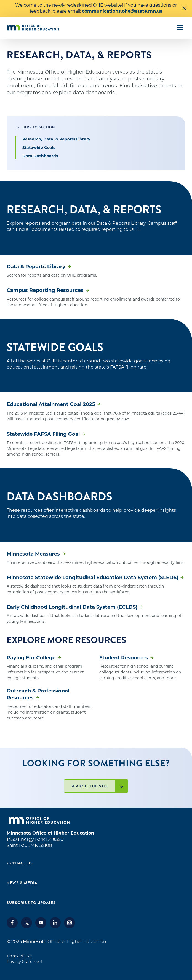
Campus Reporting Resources (45, 290)
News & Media (22, 883)
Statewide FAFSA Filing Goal (43, 434)
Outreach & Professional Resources (38, 694)
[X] (26, 927)
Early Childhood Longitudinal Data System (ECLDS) (72, 607)
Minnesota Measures (33, 554)
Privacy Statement (25, 962)
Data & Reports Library (36, 267)
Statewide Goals (39, 148)
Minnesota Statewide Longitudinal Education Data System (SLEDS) (92, 578)
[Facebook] (12, 927)
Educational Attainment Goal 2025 (51, 404)
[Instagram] (70, 927)
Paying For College (31, 658)
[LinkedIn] (55, 927)
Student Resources (124, 658)
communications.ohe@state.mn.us (122, 11)
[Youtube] (41, 927)
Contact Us (20, 863)
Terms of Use (19, 956)
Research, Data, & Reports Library (56, 139)
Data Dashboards (40, 156)
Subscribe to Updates (31, 903)
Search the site (90, 786)
